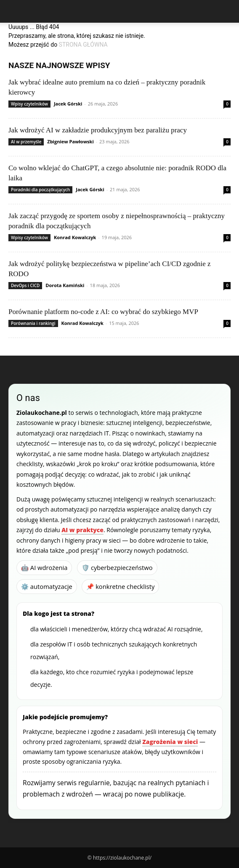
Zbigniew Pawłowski (70, 141)
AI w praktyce (82, 530)
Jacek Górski (68, 104)
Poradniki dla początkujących (40, 190)
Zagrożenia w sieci (170, 742)
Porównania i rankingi (33, 323)
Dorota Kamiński (65, 285)
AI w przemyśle (26, 142)
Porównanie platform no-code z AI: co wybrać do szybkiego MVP (103, 312)
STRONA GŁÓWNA (83, 45)
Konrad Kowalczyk (75, 237)
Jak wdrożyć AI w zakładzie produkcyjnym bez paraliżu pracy (98, 130)
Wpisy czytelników (29, 104)
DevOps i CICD (25, 285)
